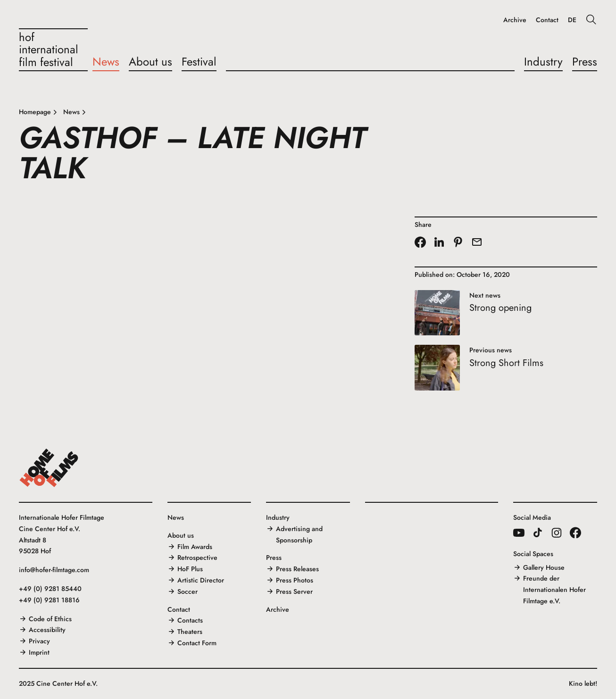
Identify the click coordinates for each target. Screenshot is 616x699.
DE (572, 20)
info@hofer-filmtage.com (54, 570)
